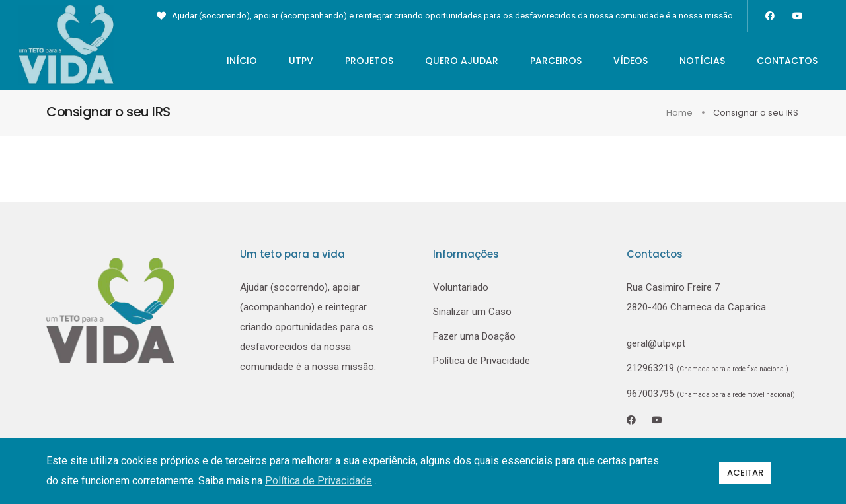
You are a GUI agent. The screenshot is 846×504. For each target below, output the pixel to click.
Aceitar (746, 471)
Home (680, 113)
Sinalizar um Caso (472, 312)
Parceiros (541, 61)
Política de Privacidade (481, 361)
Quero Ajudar (447, 61)
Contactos (773, 61)
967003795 (711, 394)
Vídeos (616, 61)
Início (227, 61)
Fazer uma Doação (474, 337)
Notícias (688, 61)
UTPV (287, 61)
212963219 (652, 369)
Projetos (355, 61)
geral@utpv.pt (656, 344)
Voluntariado (461, 288)
